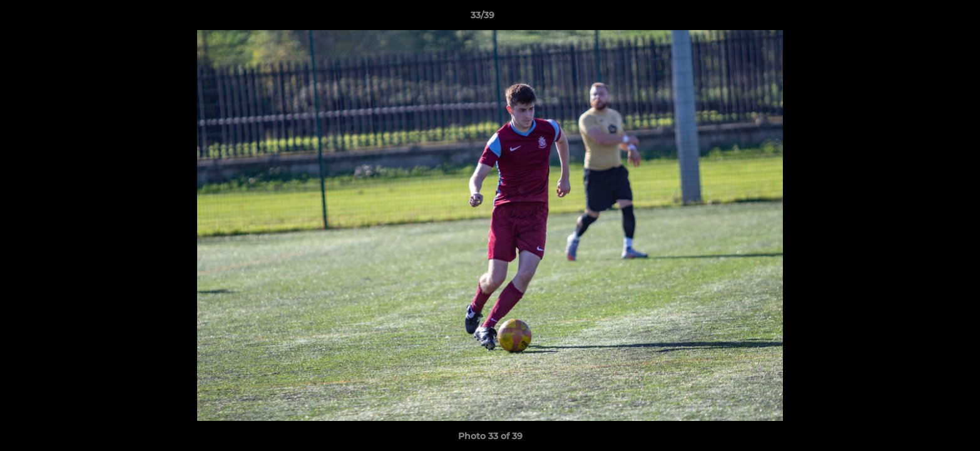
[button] (927, 18)
